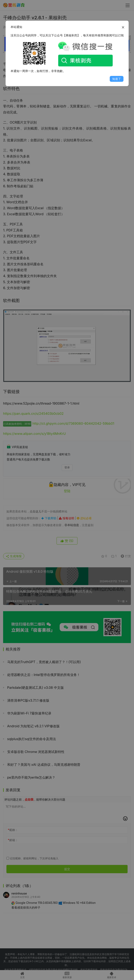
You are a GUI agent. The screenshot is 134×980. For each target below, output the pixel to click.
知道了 (117, 79)
